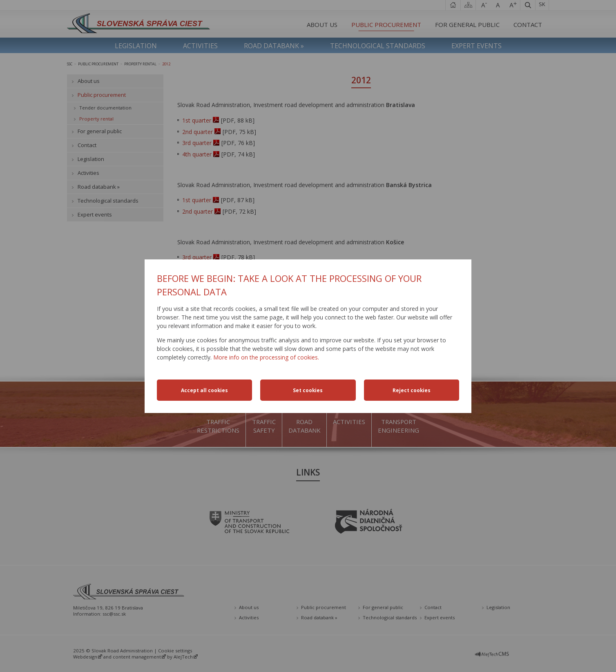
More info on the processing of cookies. (266, 357)
